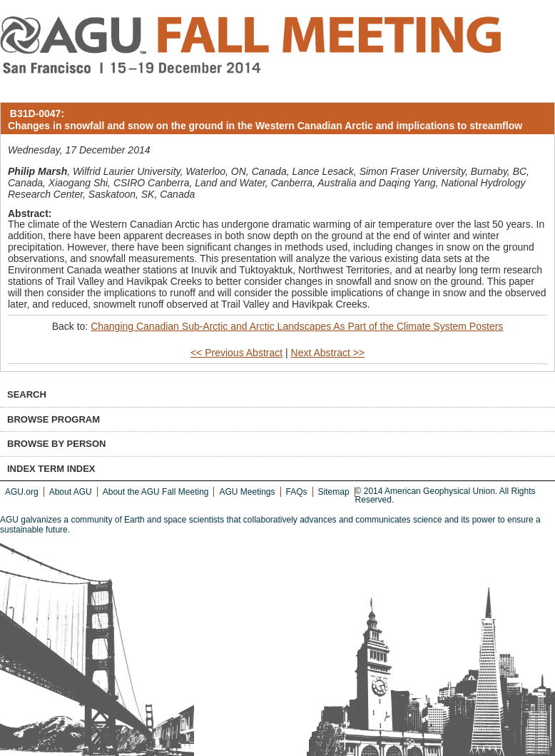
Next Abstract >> (328, 353)
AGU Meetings (247, 492)
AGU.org (22, 492)
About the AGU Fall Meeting (156, 492)
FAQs (297, 492)
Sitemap (334, 492)
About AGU (71, 492)
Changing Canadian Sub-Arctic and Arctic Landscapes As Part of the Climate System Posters (297, 326)
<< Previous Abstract (236, 353)
